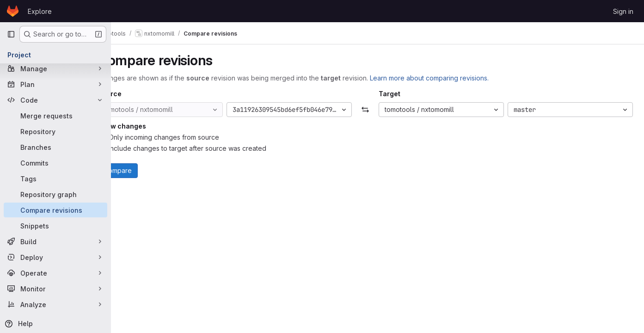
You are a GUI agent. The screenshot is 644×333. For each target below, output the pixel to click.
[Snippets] (55, 226)
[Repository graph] (55, 194)
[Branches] (55, 147)
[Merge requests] (55, 116)
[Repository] (55, 131)
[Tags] (55, 179)
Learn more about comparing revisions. (454, 78)
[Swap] (377, 110)
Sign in (623, 11)
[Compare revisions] (55, 210)
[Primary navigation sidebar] (11, 34)
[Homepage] (13, 11)
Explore (40, 11)
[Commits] (55, 163)
